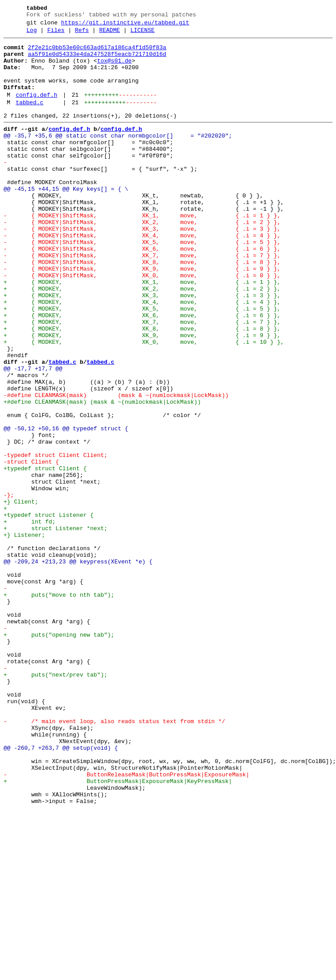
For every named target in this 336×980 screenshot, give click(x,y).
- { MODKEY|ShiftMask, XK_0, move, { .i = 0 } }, (142, 323)
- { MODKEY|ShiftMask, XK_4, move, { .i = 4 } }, (142, 276)
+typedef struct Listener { (49, 611)
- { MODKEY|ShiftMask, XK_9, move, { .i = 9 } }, (142, 315)
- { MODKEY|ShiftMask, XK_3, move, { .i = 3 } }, (142, 268)
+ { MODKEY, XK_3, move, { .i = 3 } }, (142, 347)
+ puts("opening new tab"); (59, 755)
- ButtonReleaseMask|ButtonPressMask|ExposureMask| (126, 922)
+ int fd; (30, 619)
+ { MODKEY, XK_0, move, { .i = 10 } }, (144, 403)
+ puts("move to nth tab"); (59, 707)
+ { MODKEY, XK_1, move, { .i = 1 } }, (142, 331)
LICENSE (143, 34)
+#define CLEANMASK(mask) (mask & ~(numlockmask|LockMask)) (102, 475)
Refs (82, 34)
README (109, 34)
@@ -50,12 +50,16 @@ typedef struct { (66, 507)
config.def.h (36, 110)
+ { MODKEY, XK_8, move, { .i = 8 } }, (142, 387)
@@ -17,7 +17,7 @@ (33, 435)
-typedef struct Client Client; (55, 539)
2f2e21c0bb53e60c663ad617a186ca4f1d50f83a (97, 53)
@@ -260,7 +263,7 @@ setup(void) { (61, 890)
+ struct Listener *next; (55, 627)
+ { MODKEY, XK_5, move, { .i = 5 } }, (142, 363)
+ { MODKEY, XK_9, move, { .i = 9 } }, (142, 395)
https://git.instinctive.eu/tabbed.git (125, 25)
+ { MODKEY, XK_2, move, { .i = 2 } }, (142, 339)
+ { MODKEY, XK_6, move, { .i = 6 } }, (142, 371)
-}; (9, 587)
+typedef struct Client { (45, 555)
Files (56, 34)
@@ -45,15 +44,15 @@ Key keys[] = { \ (66, 220)
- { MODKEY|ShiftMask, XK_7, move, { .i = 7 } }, (142, 299)
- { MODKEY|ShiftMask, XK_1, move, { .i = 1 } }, (142, 252)
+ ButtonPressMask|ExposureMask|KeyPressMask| (118, 930)
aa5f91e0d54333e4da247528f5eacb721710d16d (97, 61)
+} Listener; (24, 635)
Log (32, 34)
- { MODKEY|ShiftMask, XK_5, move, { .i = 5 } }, (142, 283)
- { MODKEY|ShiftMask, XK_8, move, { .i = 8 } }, (142, 307)
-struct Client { (31, 547)
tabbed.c (29, 118)
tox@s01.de (115, 69)
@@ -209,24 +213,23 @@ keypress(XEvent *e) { (78, 667)
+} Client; (21, 595)
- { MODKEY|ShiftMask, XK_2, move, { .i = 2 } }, (142, 260)
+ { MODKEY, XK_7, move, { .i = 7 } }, (142, 379)
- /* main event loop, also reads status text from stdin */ (114, 858)
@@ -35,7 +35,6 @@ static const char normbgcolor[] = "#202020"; (118, 156)
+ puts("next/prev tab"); (55, 803)
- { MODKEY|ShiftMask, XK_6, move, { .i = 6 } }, (142, 291)
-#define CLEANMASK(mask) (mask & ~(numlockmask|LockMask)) (116, 467)
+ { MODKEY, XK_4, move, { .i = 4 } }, (142, 355)
